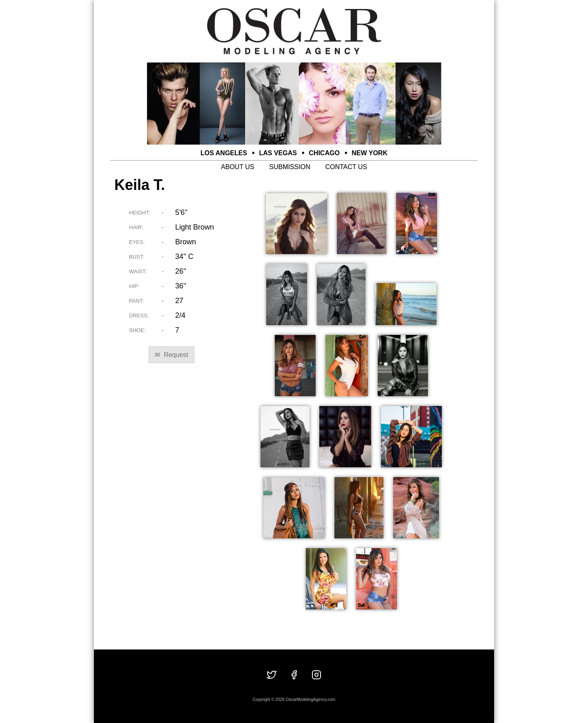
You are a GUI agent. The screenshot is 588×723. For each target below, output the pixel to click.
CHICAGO (324, 153)
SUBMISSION (290, 167)
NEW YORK (370, 153)
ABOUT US (238, 167)
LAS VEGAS (278, 153)
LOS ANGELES (224, 153)
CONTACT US (346, 167)
